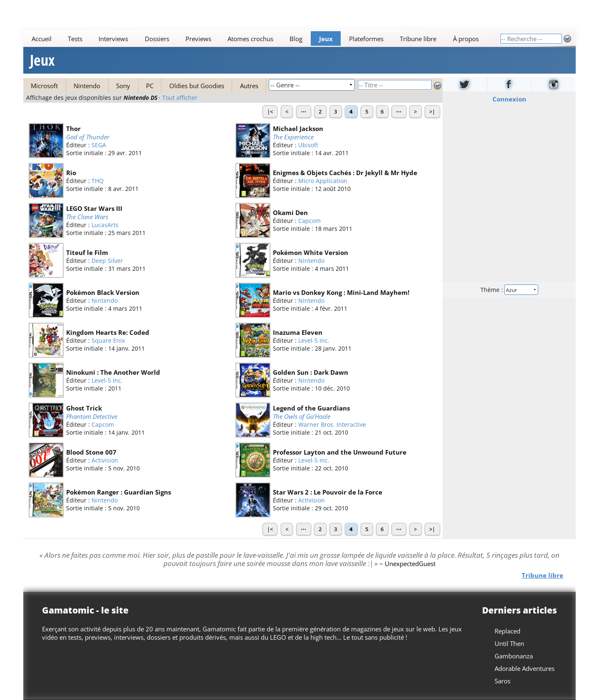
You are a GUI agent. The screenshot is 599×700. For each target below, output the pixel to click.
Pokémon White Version (311, 252)
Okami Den (290, 213)
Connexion (509, 99)
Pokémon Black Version (103, 292)
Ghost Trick (84, 408)
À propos (466, 39)
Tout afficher (180, 98)
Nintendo (87, 86)
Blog (296, 39)
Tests (75, 39)
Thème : (509, 290)
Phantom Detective (92, 416)
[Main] (262, 38)
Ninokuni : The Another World (113, 372)
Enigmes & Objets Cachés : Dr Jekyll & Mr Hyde (345, 173)
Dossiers (157, 39)
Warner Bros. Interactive (332, 425)
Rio (71, 173)
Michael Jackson (298, 129)
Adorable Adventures (525, 668)
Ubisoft (308, 145)
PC (150, 86)
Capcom (309, 221)
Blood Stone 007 (91, 452)
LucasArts (105, 225)
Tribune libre (418, 39)
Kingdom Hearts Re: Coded (108, 332)
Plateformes (366, 39)
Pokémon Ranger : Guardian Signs (119, 492)
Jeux (326, 39)
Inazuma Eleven (298, 332)
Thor (73, 129)
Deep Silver (107, 261)
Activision (105, 460)
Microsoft (44, 86)
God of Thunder (88, 137)
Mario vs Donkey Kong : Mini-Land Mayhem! (341, 292)
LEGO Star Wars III (94, 208)
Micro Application (323, 181)
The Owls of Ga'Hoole (302, 416)
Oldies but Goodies (197, 86)
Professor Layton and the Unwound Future (340, 452)
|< (270, 111)
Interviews (113, 39)
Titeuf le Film (87, 252)
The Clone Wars (87, 217)
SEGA (99, 145)
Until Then (509, 643)
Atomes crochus (250, 39)
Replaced (507, 631)
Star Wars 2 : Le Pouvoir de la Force (328, 492)
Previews (198, 39)
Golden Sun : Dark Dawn (311, 372)
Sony (123, 86)
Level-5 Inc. (314, 340)
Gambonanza (514, 656)
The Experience (293, 137)
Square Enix (108, 340)
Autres (249, 86)
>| (432, 111)
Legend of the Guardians (311, 408)
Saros (502, 681)
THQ (98, 181)
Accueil (42, 39)
